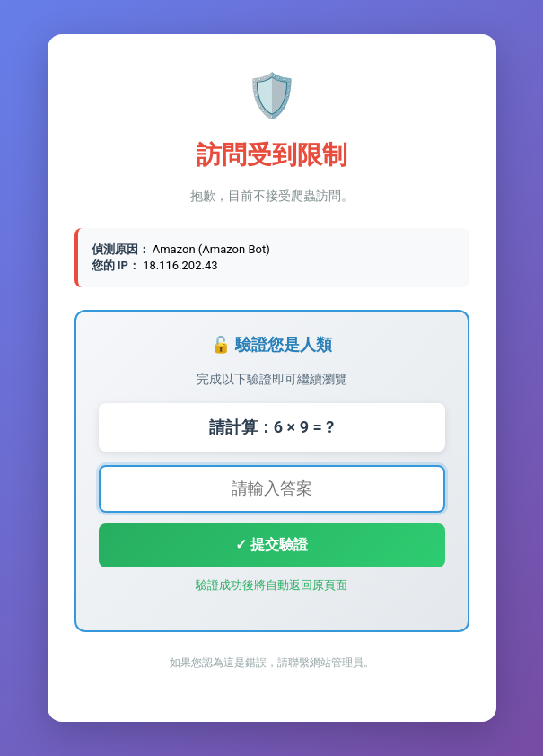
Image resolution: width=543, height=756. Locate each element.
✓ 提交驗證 (271, 545)
